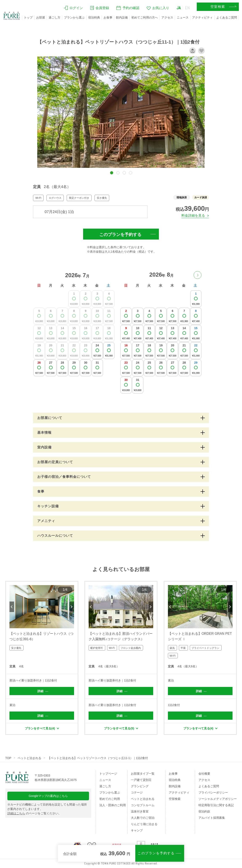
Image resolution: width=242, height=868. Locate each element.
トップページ (108, 774)
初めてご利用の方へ (145, 17)
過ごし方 (55, 17)
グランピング (140, 786)
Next (72, 607)
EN (187, 8)
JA (179, 8)
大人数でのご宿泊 (143, 818)
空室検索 (175, 799)
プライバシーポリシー (213, 792)
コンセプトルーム (143, 805)
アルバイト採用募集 (212, 818)
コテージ (137, 792)
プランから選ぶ (74, 17)
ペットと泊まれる (29, 758)
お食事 (108, 17)
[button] (112, 173)
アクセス (167, 17)
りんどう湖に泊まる (144, 824)
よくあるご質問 (227, 17)
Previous (12, 607)
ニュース (183, 17)
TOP (8, 758)
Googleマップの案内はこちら (48, 796)
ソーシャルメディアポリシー (218, 799)
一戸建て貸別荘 (141, 780)
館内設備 (122, 17)
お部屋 (41, 17)
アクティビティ (202, 17)
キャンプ (137, 830)
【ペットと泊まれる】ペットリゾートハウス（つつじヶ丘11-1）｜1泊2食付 (98, 758)
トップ (28, 17)
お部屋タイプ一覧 (143, 774)
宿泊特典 (94, 17)
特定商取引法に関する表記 (216, 805)
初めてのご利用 (110, 799)
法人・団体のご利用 (113, 805)
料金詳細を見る (193, 215)
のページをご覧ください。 (34, 813)
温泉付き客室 (140, 811)
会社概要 (204, 774)
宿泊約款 (204, 811)
